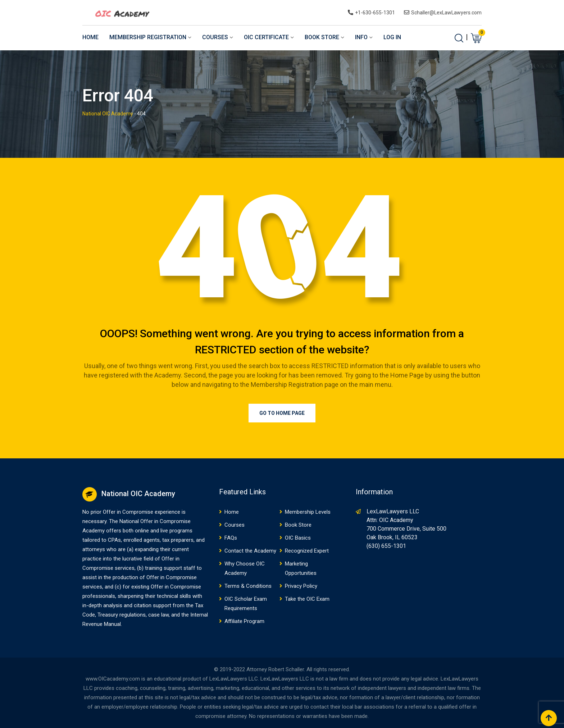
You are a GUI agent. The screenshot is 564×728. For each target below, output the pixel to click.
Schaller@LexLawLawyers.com (446, 13)
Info (361, 37)
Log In (392, 37)
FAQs (231, 538)
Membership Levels (308, 512)
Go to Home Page (282, 413)
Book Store (322, 37)
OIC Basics (298, 538)
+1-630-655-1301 (375, 13)
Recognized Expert (307, 551)
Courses (215, 37)
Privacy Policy (301, 586)
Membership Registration (148, 37)
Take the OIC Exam (307, 599)
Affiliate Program (244, 621)
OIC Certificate (266, 37)
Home (90, 37)
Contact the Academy (250, 551)
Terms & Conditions (248, 586)
